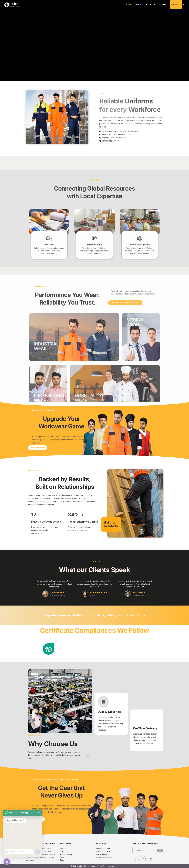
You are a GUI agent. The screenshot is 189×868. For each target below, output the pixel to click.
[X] (135, 858)
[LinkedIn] (151, 858)
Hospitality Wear (103, 849)
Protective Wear (103, 852)
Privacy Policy (66, 854)
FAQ (62, 860)
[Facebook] (140, 858)
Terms (63, 857)
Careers (63, 852)
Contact (63, 849)
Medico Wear (102, 854)
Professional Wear (104, 857)
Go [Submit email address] (160, 850)
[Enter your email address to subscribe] (149, 850)
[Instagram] (146, 858)
